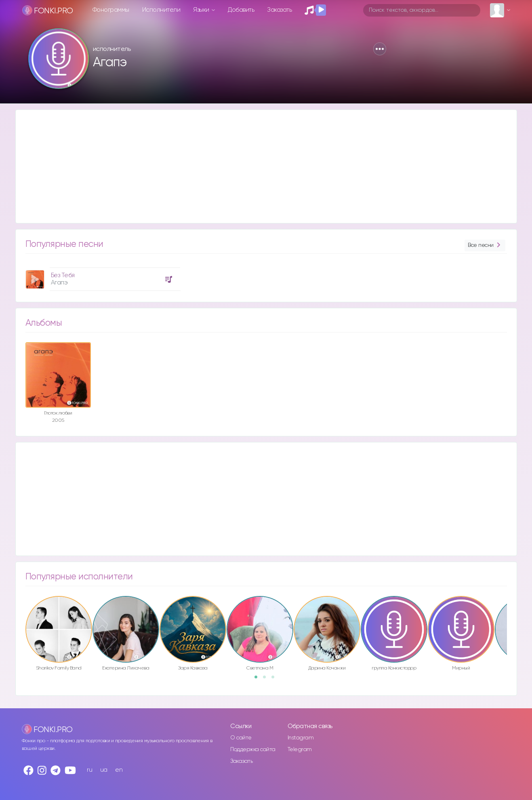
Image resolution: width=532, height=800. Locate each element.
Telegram (300, 749)
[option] (102, 276)
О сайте (241, 738)
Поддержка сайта (253, 749)
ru (89, 770)
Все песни (485, 245)
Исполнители (161, 10)
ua (104, 770)
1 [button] (259, 680)
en (119, 770)
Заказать (279, 10)
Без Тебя (63, 275)
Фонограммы (111, 10)
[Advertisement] (258, 166)
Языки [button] (202, 10)
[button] (380, 49)
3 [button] (275, 680)
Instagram (301, 738)
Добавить (241, 10)
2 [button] (267, 680)
